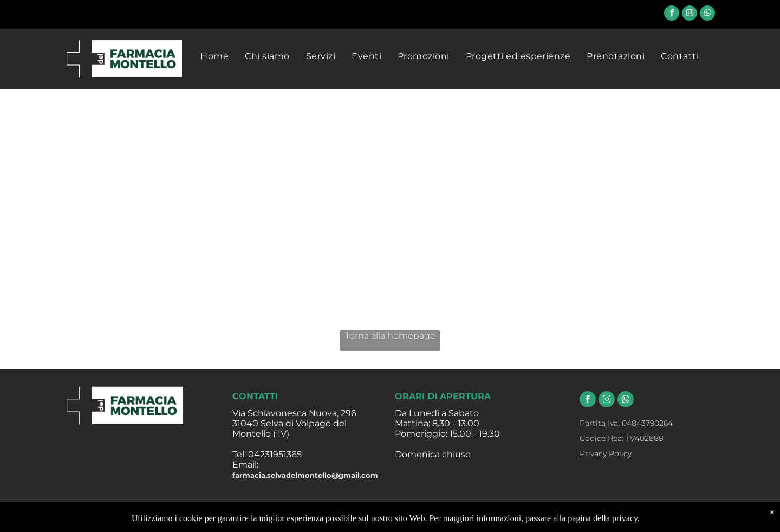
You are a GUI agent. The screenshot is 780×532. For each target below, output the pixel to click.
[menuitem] (214, 56)
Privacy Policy (606, 453)
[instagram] (690, 14)
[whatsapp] (707, 14)
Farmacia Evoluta (471, 520)
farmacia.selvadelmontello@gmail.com (305, 475)
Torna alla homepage (390, 336)
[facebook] (672, 14)
